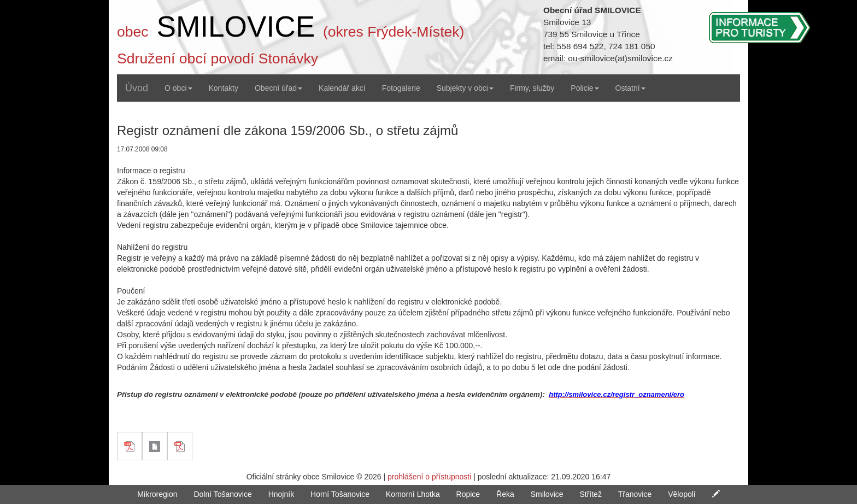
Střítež (590, 494)
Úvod (137, 88)
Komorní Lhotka (413, 494)
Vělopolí (682, 494)
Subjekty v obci (465, 88)
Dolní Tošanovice (222, 494)
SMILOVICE (236, 27)
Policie (585, 88)
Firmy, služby (532, 88)
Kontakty (224, 88)
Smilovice (547, 494)
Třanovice (635, 494)
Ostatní (630, 88)
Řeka (505, 494)
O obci (178, 88)
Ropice (468, 494)
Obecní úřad (278, 88)
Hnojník (281, 494)
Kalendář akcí (342, 88)
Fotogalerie (401, 88)
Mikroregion (157, 494)
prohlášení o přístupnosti (429, 477)
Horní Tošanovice (340, 494)
